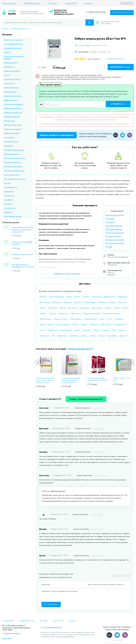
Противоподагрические (14, 171)
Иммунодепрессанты (20, 28)
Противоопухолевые (13, 167)
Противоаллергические (14, 150)
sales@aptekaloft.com (54, 627)
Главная (5, 28)
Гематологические (12, 71)
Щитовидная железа (13, 216)
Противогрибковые (12, 162)
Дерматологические (13, 96)
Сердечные (9, 191)
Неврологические (12, 133)
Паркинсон (9, 146)
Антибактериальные (13, 48)
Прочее (7, 183)
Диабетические (11, 100)
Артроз (7, 52)
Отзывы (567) (71, 3)
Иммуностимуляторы (13, 113)
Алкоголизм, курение (13, 40)
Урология (8, 204)
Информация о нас (32, 3)
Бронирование (9, 3)
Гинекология (9, 83)
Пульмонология (11, 187)
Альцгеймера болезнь (14, 44)
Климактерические (12, 117)
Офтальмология (11, 142)
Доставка (53, 3)
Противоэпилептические (15, 179)
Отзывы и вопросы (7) (115, 59)
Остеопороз (9, 137)
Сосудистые (9, 196)
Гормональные (10, 92)
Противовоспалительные (15, 158)
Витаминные (9, 67)
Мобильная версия (12, 633)
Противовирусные (12, 154)
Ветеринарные (10, 63)
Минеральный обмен (13, 125)
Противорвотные (12, 175)
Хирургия (8, 212)
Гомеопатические (11, 88)
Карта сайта (7, 639)
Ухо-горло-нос (10, 208)
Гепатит (7, 75)
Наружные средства (13, 129)
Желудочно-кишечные (13, 104)
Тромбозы (8, 200)
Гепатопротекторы (12, 79)
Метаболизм (9, 121)
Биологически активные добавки (14, 58)
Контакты (89, 3)
